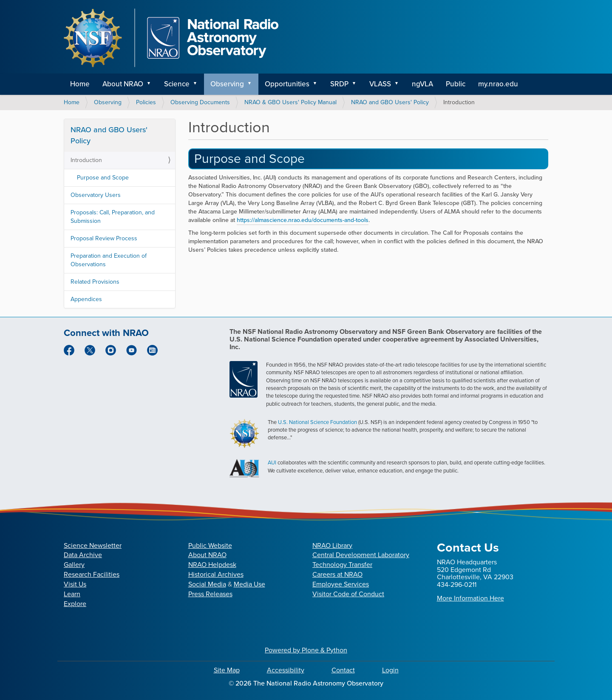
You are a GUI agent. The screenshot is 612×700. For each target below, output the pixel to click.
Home (80, 84)
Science (177, 84)
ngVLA (422, 84)
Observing (227, 84)
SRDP (339, 84)
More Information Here (470, 598)
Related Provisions (95, 282)
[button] (152, 84)
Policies (146, 102)
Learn (72, 594)
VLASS (380, 84)
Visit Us (75, 584)
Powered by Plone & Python (306, 650)
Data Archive (83, 555)
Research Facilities (92, 574)
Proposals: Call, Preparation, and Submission (113, 217)
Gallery (74, 565)
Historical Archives (216, 574)
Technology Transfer (342, 565)
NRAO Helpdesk (212, 565)
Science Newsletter (93, 545)
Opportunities (287, 84)
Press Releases (210, 594)
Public (456, 84)
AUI (272, 462)
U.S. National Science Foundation (317, 422)
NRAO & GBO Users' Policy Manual (290, 102)
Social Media (207, 584)
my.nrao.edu (498, 84)
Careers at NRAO (337, 574)
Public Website (210, 545)
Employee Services (341, 584)
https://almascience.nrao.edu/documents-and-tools (303, 220)
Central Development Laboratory (361, 555)
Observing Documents (200, 102)
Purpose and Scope (249, 159)
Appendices (86, 299)
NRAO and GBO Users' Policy (390, 102)
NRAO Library (332, 545)
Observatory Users (96, 195)
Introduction (86, 160)
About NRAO (123, 84)
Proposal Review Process (104, 238)
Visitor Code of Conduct (348, 594)
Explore (75, 604)
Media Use (249, 584)
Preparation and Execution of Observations (109, 260)
